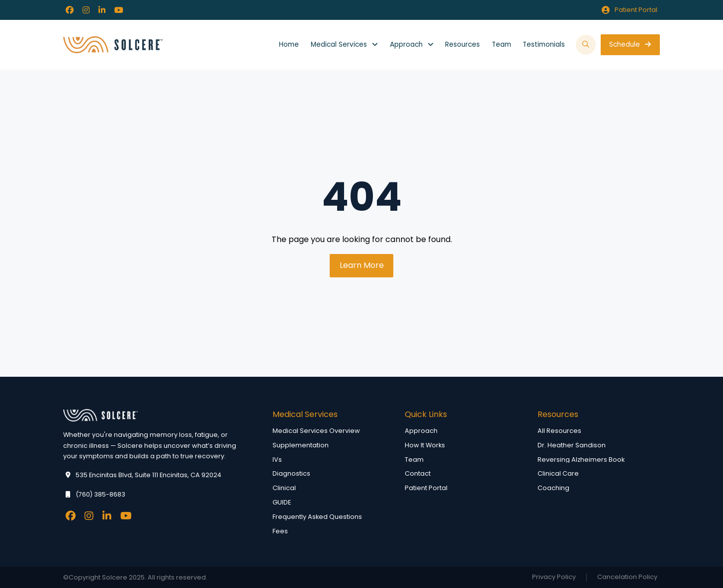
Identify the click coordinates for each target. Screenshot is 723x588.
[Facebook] (70, 10)
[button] (586, 45)
